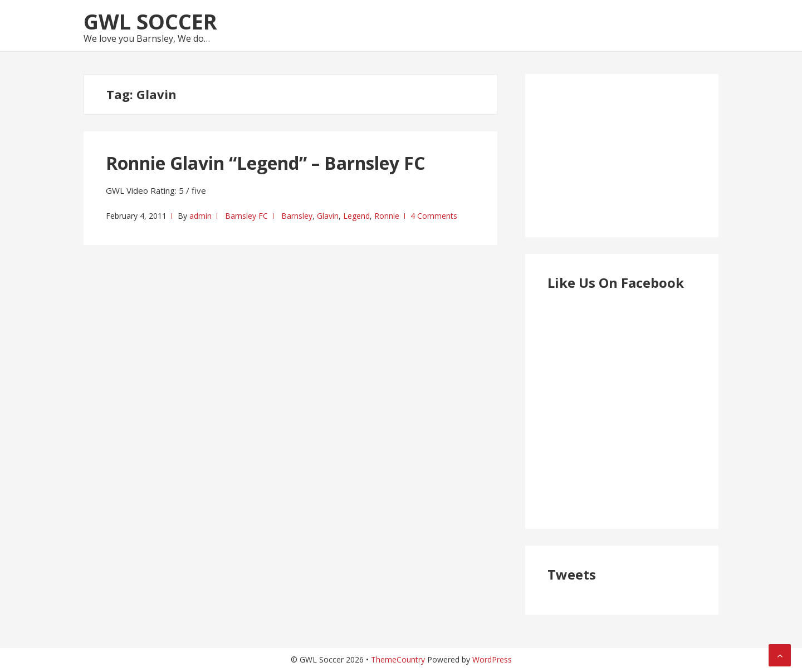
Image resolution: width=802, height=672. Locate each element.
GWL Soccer (150, 21)
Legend (356, 216)
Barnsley (297, 216)
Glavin (328, 216)
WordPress (492, 659)
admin (200, 216)
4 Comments (434, 216)
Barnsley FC (246, 216)
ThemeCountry (398, 659)
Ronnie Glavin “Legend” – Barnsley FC (265, 163)
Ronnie (387, 216)
